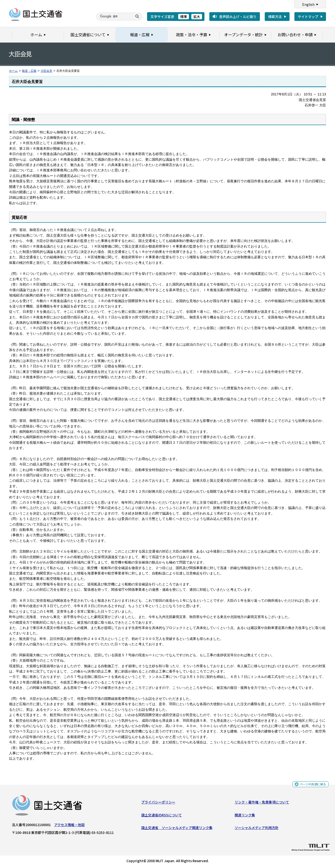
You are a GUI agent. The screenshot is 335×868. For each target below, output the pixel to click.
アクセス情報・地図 (69, 826)
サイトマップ (308, 17)
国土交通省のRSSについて (162, 816)
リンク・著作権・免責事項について (262, 803)
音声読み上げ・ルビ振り (238, 17)
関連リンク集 (245, 816)
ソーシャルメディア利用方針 (257, 829)
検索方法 (275, 17)
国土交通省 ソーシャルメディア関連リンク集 (177, 829)
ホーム (13, 71)
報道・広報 (29, 71)
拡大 (197, 17)
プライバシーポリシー (158, 803)
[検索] (114, 17)
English (308, 4)
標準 (184, 17)
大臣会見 (46, 71)
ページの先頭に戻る (311, 786)
